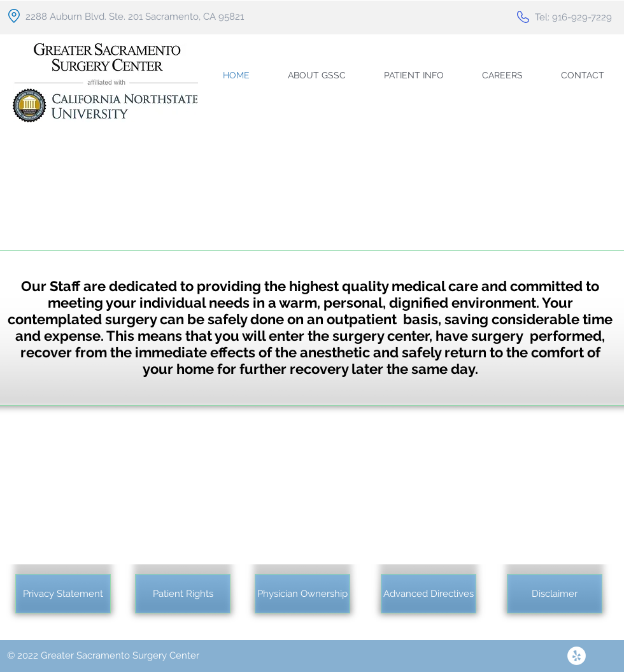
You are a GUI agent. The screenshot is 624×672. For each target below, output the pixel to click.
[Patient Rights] (183, 594)
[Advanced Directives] (429, 594)
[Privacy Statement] (63, 594)
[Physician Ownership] (302, 594)
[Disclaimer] (555, 594)
